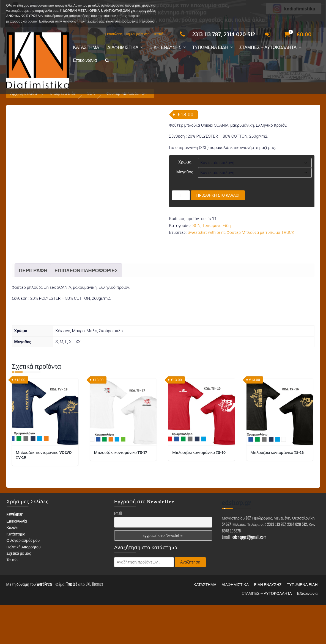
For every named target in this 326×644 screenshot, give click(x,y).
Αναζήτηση (190, 601)
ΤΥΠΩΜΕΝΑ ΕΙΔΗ (210, 47)
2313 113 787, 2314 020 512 (216, 34)
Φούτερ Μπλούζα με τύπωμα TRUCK (261, 232)
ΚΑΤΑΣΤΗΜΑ (86, 47)
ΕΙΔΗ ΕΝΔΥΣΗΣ (165, 47)
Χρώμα (185, 162)
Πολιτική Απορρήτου (24, 586)
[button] (107, 61)
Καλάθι (13, 567)
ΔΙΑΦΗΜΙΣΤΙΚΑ (123, 47)
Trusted (72, 624)
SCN (197, 226)
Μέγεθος (185, 172)
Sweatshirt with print (206, 232)
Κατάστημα (16, 573)
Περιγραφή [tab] (33, 310)
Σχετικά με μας (19, 592)
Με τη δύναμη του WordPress (29, 624)
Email (118, 553)
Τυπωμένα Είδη (217, 226)
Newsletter (15, 554)
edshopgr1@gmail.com (250, 577)
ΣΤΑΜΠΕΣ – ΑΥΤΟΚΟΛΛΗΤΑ (268, 47)
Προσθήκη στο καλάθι (218, 195)
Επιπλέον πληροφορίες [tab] (86, 310)
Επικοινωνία (85, 60)
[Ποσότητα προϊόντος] (181, 195)
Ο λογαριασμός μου (23, 580)
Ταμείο (12, 599)
